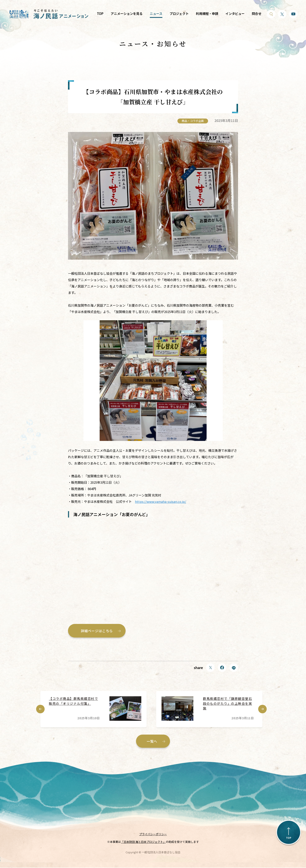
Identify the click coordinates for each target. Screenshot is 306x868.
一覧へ (152, 741)
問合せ (257, 14)
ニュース (156, 14)
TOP (100, 14)
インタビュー (235, 14)
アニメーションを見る (127, 14)
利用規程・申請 (207, 14)
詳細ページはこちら (97, 631)
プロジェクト (179, 14)
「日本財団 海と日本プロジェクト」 (143, 842)
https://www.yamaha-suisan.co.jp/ (161, 501)
